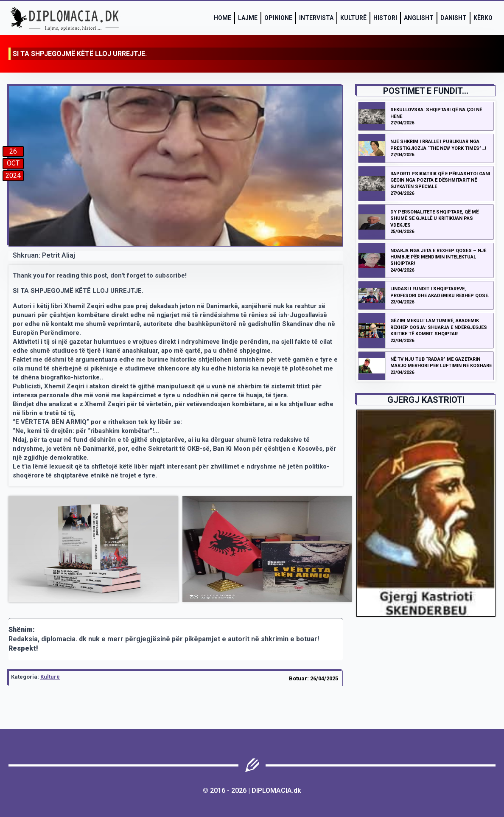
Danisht (454, 18)
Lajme (248, 18)
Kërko (483, 18)
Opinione (278, 18)
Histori (385, 18)
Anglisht (419, 18)
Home (223, 18)
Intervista (316, 18)
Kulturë (353, 18)
